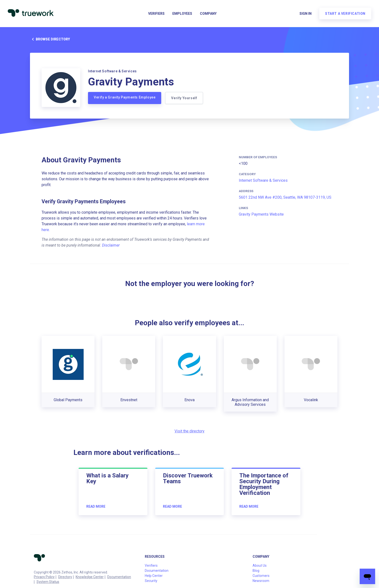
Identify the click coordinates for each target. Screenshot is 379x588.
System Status (48, 582)
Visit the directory (189, 431)
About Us (260, 565)
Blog (256, 571)
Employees (182, 14)
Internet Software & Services (263, 180)
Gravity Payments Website (261, 214)
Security (151, 581)
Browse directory (50, 39)
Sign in (306, 14)
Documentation (119, 577)
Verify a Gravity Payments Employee (125, 97)
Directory (65, 577)
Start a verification (345, 14)
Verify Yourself (184, 98)
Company (208, 14)
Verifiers (156, 14)
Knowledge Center (90, 577)
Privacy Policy (44, 577)
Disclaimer (111, 245)
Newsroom (261, 581)
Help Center (154, 576)
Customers (261, 576)
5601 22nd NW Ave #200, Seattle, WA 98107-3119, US (285, 197)
